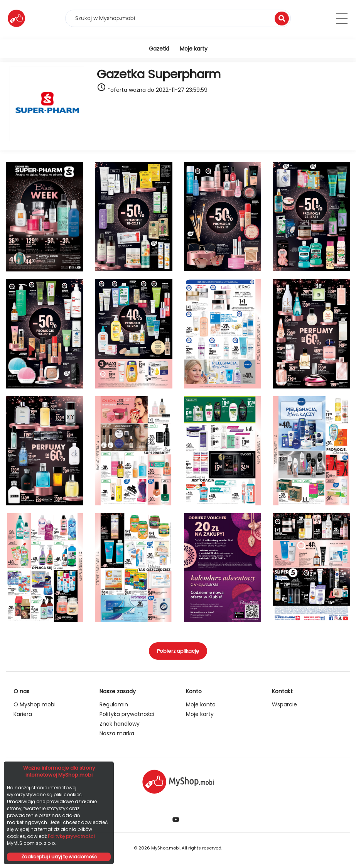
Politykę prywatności (71, 836)
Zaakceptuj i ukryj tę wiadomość (59, 857)
